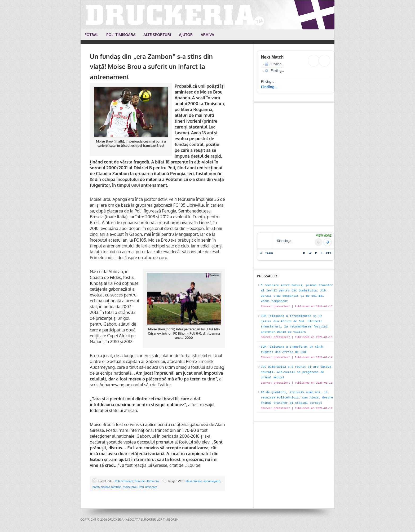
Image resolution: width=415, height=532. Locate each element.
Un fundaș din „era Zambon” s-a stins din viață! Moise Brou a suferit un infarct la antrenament (151, 66)
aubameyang (212, 481)
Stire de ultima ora (147, 481)
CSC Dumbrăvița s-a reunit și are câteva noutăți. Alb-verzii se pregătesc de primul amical (296, 372)
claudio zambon (111, 487)
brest (96, 487)
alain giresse (194, 481)
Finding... (269, 87)
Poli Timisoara (124, 481)
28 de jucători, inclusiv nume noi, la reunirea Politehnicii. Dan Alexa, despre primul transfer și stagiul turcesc (297, 398)
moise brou (130, 487)
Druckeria (208, 15)
